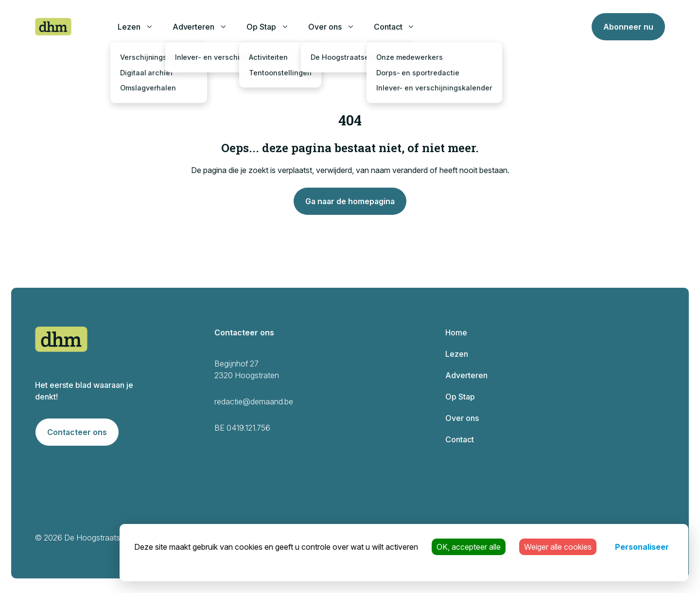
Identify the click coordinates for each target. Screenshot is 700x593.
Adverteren (194, 27)
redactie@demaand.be (254, 401)
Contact (388, 27)
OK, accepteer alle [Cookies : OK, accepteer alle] (469, 547)
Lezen (129, 27)
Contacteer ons (77, 432)
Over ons (325, 27)
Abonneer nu (628, 27)
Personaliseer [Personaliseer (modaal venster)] (642, 547)
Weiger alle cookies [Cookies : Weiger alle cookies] (558, 547)
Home (456, 332)
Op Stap (261, 27)
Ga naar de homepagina (350, 201)
